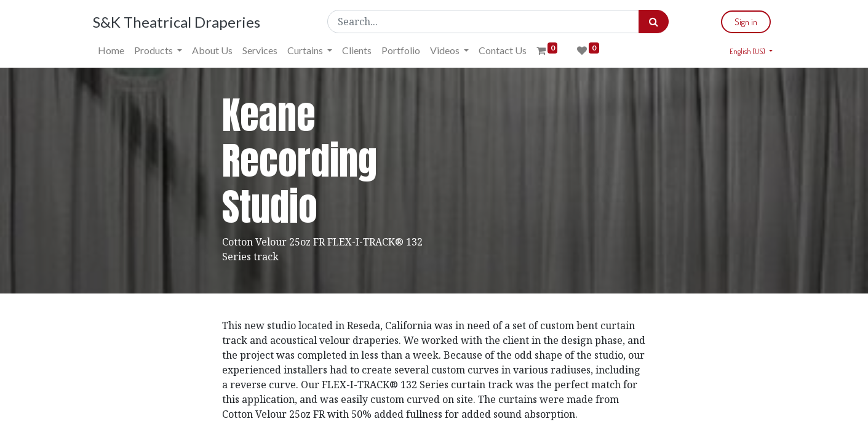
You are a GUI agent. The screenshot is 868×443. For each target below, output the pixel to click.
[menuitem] (111, 50)
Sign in (746, 22)
